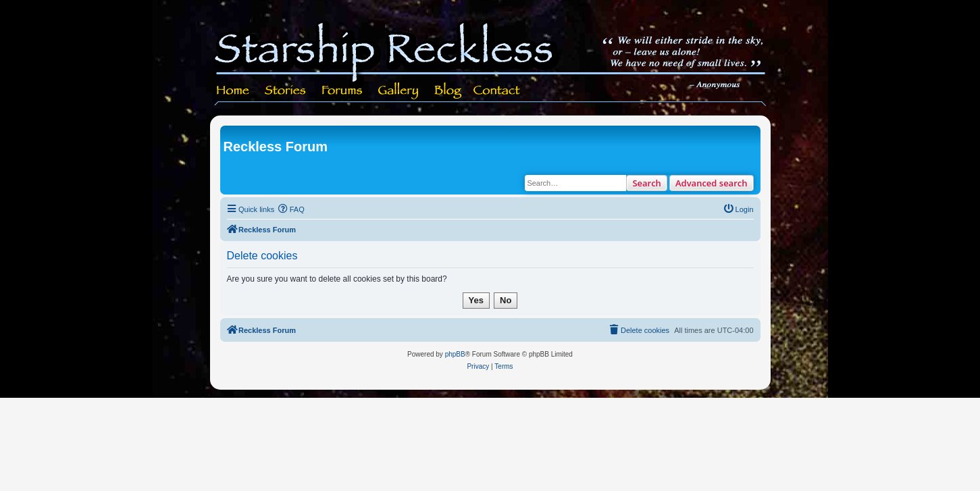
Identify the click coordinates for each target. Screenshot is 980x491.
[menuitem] (291, 209)
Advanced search (712, 183)
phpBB (455, 354)
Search (647, 183)
